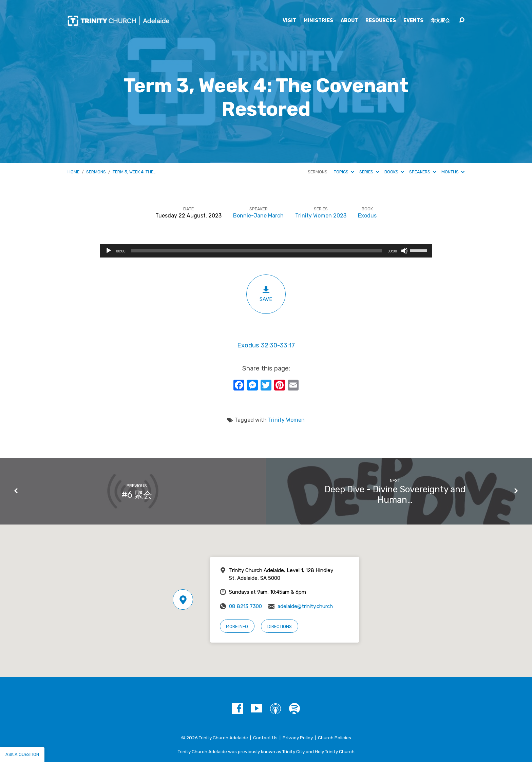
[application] (266, 251)
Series (369, 172)
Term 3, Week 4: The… (134, 172)
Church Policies (335, 738)
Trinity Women (286, 420)
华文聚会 (440, 21)
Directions (280, 626)
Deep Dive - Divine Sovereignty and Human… (395, 494)
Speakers (423, 172)
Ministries (318, 21)
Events (413, 21)
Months (453, 172)
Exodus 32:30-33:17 (266, 345)
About (349, 21)
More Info (237, 626)
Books (394, 172)
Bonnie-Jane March (258, 216)
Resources (381, 21)
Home (73, 172)
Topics (344, 172)
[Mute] (404, 251)
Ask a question (22, 754)
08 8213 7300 (245, 606)
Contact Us (265, 738)
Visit (289, 21)
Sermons (96, 172)
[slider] (257, 251)
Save (266, 294)
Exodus (367, 216)
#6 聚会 (137, 495)
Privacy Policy (298, 738)
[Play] (109, 251)
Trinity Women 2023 (321, 216)
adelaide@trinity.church (305, 606)
